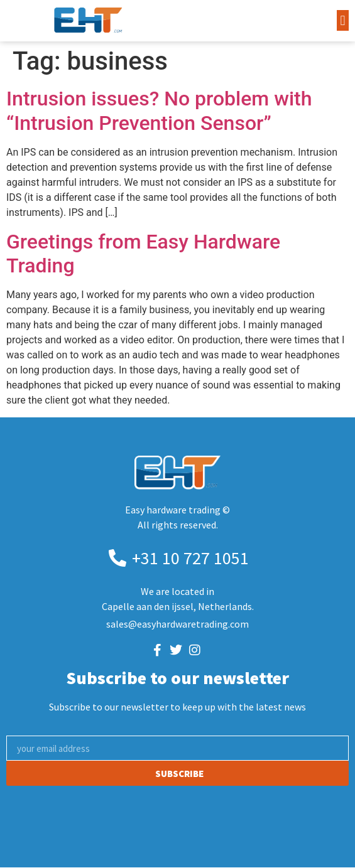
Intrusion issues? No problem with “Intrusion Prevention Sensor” (159, 110)
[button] (343, 20)
